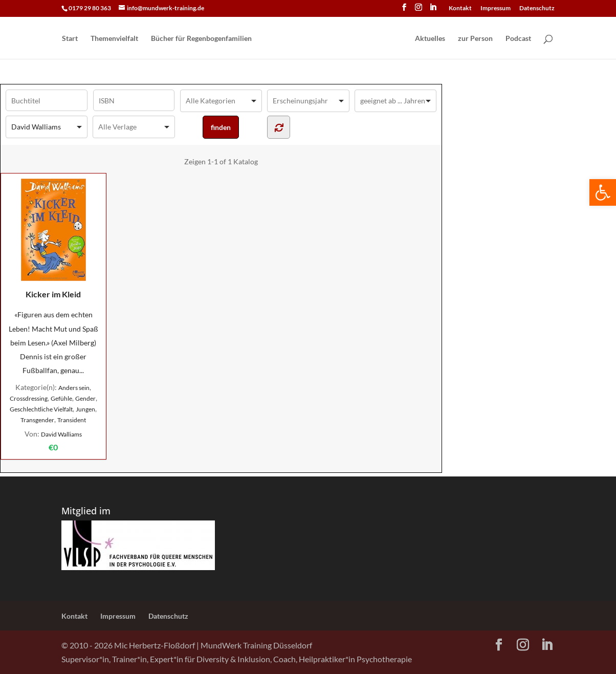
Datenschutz (537, 8)
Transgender (37, 420)
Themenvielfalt (114, 39)
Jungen (85, 409)
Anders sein (74, 388)
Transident (72, 420)
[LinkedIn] (433, 10)
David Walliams (61, 434)
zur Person (475, 39)
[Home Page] (333, 39)
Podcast (518, 39)
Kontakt (460, 8)
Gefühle (61, 398)
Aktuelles (430, 39)
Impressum (496, 8)
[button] (603, 192)
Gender (85, 398)
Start (70, 39)
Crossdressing (29, 398)
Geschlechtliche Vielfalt (41, 409)
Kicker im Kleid (53, 239)
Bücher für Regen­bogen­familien (201, 39)
